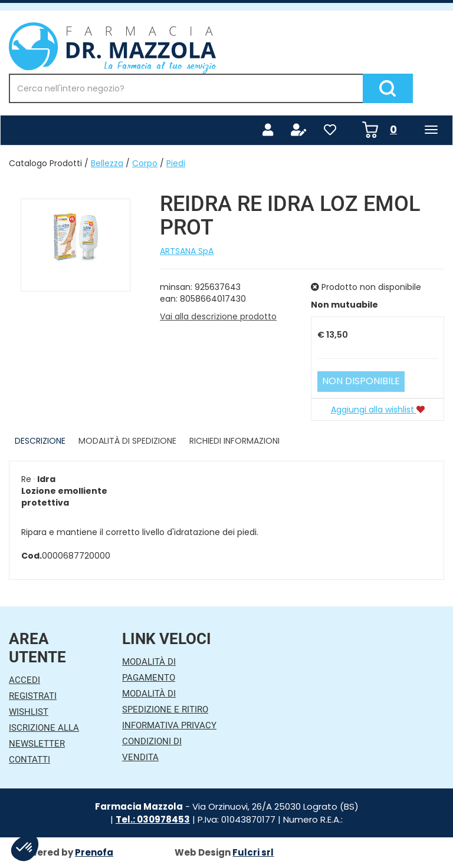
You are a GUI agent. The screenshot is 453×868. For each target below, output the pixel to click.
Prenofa (94, 852)
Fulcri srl (253, 852)
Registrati (33, 696)
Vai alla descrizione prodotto (218, 316)
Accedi (24, 680)
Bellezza (107, 163)
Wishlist (29, 712)
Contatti (29, 760)
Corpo (145, 163)
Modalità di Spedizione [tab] (127, 441)
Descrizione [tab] (40, 441)
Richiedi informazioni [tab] (234, 441)
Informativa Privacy (169, 725)
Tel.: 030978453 (153, 819)
